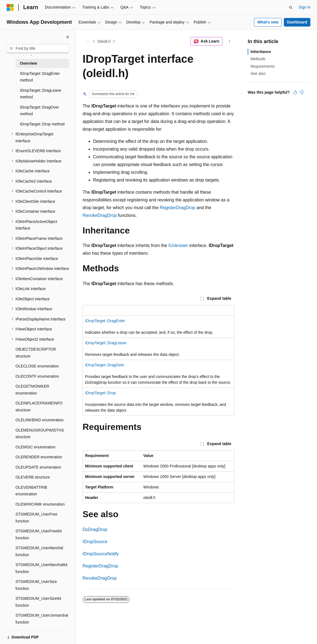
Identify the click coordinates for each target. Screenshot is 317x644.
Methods (258, 59)
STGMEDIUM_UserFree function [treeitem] (36, 518)
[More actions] (230, 41)
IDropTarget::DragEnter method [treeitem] (40, 77)
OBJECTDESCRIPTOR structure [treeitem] (36, 353)
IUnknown (178, 245)
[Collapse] (68, 37)
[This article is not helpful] (302, 92)
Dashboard (297, 22)
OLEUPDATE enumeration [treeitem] (38, 467)
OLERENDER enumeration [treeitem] (39, 457)
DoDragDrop (95, 529)
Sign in (304, 7)
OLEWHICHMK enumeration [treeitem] (40, 504)
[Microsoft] (10, 7)
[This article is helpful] (295, 92)
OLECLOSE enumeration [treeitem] (37, 366)
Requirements (262, 66)
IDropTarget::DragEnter (105, 321)
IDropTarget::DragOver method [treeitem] (39, 111)
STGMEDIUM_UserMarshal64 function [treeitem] (41, 568)
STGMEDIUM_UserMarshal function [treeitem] (39, 551)
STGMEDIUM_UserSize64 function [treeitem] (38, 602)
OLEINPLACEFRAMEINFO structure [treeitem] (39, 407)
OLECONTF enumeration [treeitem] (37, 376)
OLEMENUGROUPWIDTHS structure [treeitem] (40, 434)
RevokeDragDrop (100, 215)
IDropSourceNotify (101, 554)
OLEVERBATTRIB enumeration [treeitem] (31, 491)
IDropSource (95, 542)
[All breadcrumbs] (87, 41)
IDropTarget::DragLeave (106, 343)
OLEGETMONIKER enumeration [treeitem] (32, 390)
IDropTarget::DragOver (105, 365)
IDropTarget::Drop (100, 393)
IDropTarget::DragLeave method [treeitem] (40, 94)
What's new (268, 22)
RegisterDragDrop (177, 208)
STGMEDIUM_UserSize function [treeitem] (36, 585)
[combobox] (38, 49)
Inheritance (261, 52)
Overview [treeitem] (28, 63)
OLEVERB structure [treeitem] (33, 477)
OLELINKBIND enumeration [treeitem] (39, 420)
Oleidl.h (104, 41)
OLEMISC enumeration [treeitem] (35, 447)
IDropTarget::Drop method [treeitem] (42, 124)
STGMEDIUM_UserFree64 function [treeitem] (39, 534)
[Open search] (291, 7)
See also (258, 73)
